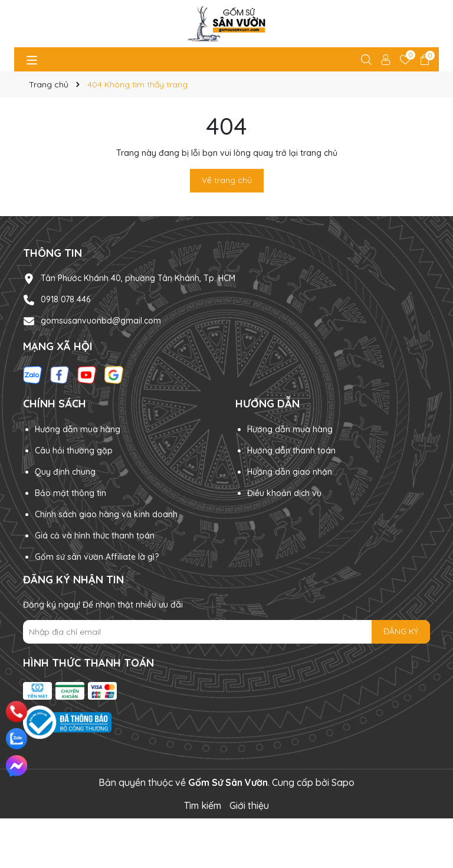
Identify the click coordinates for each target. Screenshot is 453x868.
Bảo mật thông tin (70, 493)
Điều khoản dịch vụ (284, 493)
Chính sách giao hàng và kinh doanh (106, 514)
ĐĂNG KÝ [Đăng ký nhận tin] (401, 631)
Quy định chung (65, 472)
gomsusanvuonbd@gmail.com (101, 321)
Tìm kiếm (203, 805)
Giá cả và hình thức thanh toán (95, 536)
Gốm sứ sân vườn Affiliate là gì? (97, 557)
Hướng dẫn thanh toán (291, 451)
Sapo (343, 782)
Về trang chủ (227, 180)
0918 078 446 (65, 299)
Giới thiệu (249, 805)
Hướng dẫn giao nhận (290, 472)
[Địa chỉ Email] (226, 632)
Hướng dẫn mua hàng (78, 429)
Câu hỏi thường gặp (74, 451)
